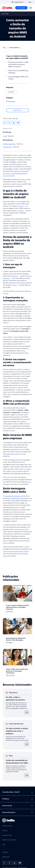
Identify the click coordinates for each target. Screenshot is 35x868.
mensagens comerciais (14, 454)
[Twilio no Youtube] (20, 863)
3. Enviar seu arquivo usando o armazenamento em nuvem (17, 362)
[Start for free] (17, 110)
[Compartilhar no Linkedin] (14, 123)
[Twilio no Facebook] (4, 863)
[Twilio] (7, 8)
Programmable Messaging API (14, 496)
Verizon (22, 206)
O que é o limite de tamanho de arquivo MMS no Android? (17, 57)
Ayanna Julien (8, 147)
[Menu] (31, 8)
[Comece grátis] (21, 8)
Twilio (5, 136)
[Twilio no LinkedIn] (15, 863)
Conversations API (21, 529)
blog (4, 48)
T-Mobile (22, 211)
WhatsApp (15, 276)
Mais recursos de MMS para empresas (18, 72)
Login (31, 2)
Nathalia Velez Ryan (9, 144)
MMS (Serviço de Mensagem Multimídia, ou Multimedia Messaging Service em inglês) (16, 173)
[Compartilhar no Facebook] (5, 123)
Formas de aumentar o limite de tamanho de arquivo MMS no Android (18, 64)
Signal (16, 285)
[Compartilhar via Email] (18, 123)
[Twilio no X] (9, 863)
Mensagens (11, 92)
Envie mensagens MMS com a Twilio (18, 78)
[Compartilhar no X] (9, 123)
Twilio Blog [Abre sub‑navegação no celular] (5, 14)
